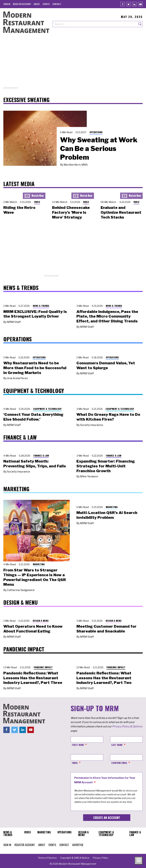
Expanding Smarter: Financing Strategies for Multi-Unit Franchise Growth (106, 466)
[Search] (140, 24)
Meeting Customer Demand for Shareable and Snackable (106, 629)
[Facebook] (123, 4)
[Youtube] (140, 4)
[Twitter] (129, 4)
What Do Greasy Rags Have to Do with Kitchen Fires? (108, 417)
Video (37, 202)
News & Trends (41, 306)
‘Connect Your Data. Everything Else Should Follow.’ (33, 417)
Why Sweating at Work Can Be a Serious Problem (99, 148)
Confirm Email (119, 763)
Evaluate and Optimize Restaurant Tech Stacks (121, 212)
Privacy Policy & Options (127, 726)
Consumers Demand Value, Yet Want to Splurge (106, 365)
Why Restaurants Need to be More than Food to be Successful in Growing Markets (35, 368)
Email (75, 763)
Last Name (117, 745)
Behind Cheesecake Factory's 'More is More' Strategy (71, 212)
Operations (96, 132)
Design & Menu (41, 621)
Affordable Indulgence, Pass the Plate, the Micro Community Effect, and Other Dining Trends (107, 316)
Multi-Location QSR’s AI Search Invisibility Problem (107, 515)
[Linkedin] (134, 4)
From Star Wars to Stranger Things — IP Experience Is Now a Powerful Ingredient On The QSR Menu (35, 577)
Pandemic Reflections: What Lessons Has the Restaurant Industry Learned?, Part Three (33, 678)
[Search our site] (95, 24)
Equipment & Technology (47, 409)
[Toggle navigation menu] (139, 861)
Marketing (39, 564)
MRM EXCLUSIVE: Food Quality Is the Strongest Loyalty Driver (35, 314)
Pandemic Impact (43, 667)
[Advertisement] (73, 63)
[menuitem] (7, 4)
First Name (78, 745)
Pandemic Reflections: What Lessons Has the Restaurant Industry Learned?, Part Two (104, 678)
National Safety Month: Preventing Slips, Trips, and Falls (35, 464)
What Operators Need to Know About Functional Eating (33, 629)
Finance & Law (41, 455)
